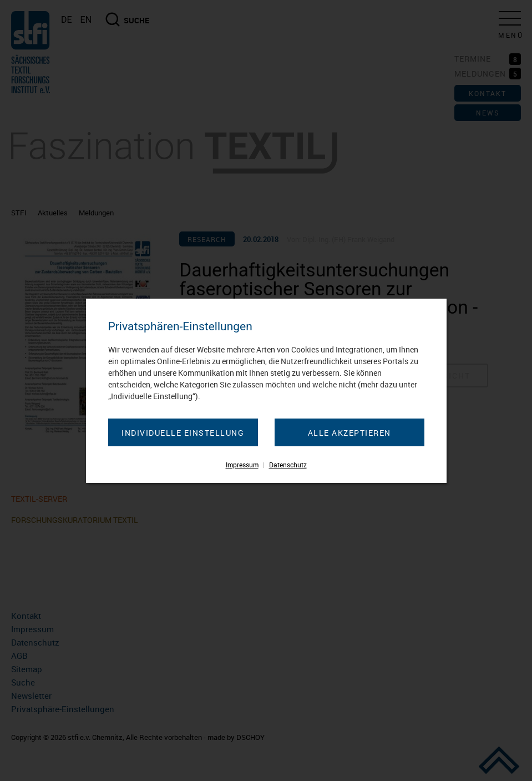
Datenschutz (288, 465)
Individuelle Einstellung (183, 433)
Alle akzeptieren (349, 433)
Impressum (242, 465)
